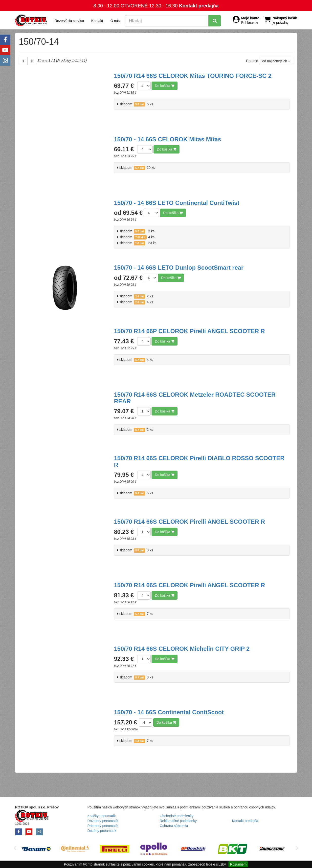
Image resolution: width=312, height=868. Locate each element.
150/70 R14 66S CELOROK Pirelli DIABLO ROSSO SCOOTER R (199, 461)
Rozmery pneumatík (103, 821)
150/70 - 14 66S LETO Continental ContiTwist (177, 203)
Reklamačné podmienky (178, 821)
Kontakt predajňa (199, 6)
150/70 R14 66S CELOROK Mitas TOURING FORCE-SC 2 (193, 76)
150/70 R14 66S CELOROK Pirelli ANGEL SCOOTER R (189, 522)
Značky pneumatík (102, 816)
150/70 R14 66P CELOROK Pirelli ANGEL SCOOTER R (189, 331)
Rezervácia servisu (69, 21)
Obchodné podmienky (177, 816)
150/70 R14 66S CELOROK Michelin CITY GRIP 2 (182, 649)
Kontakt (97, 21)
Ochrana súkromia (174, 826)
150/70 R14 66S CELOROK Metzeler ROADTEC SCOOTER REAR (195, 398)
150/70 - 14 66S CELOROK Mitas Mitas (168, 139)
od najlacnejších (276, 61)
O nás (115, 21)
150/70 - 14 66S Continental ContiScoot (169, 712)
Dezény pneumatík (102, 831)
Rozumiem (238, 864)
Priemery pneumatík (103, 826)
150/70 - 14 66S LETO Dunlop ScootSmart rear (179, 268)
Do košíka (165, 86)
